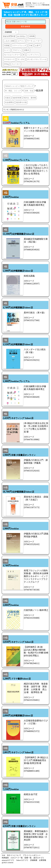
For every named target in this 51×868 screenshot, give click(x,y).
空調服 (7, 46)
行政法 (8, 98)
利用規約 (5, 858)
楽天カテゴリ (39, 858)
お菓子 (38, 46)
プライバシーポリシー (32, 855)
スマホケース (9, 59)
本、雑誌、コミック (13, 91)
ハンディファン (33, 55)
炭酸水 (27, 50)
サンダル (21, 59)
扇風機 (32, 36)
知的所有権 (17, 98)
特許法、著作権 (30, 98)
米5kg (6, 64)
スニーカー (16, 64)
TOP (3, 855)
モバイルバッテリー (12, 55)
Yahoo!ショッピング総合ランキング (19, 86)
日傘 (31, 46)
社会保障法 (9, 102)
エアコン (21, 41)
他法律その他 (21, 102)
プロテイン (17, 50)
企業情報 (43, 860)
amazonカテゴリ (8, 860)
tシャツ (7, 50)
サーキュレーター (34, 41)
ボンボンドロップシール (37, 59)
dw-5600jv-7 (22, 36)
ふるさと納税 (9, 41)
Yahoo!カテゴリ (22, 860)
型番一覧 (28, 858)
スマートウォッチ (19, 46)
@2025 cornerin (8, 862)
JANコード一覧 (17, 858)
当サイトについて (14, 855)
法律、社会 (29, 91)
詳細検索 (8, 32)
